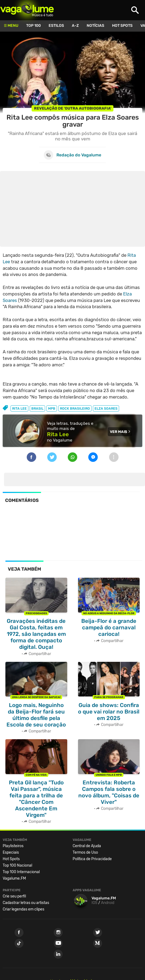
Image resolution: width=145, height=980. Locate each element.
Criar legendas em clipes (23, 909)
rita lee (19, 408)
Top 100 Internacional (21, 872)
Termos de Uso (85, 852)
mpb (52, 408)
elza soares (106, 408)
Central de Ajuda (87, 846)
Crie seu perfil (14, 896)
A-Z (75, 26)
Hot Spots (122, 26)
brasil (37, 408)
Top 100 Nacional (17, 865)
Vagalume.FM (14, 878)
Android (108, 903)
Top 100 (33, 26)
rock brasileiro (75, 408)
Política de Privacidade (92, 859)
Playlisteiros (13, 846)
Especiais (11, 852)
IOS (95, 903)
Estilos (56, 26)
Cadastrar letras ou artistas (26, 903)
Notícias (95, 26)
